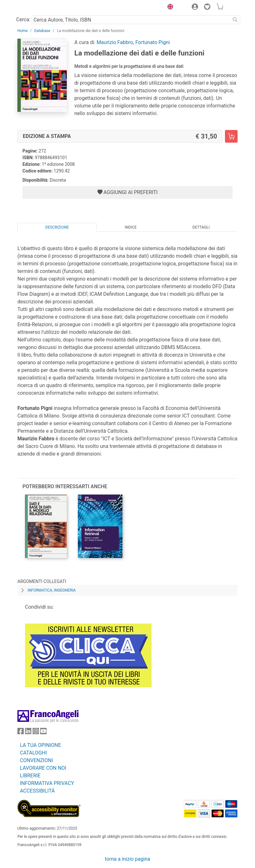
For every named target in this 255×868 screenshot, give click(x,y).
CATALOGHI (33, 753)
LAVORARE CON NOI (43, 768)
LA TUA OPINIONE (40, 745)
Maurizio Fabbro (115, 42)
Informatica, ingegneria (52, 590)
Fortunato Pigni (153, 42)
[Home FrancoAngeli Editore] (39, 8)
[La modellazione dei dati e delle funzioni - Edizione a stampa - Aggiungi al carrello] (231, 136)
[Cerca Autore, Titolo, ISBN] (131, 20)
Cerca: (23, 19)
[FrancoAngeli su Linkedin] (28, 732)
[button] (169, 8)
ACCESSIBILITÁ (37, 791)
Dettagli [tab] (201, 227)
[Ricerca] (235, 20)
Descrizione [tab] (57, 227)
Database (42, 31)
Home (22, 31)
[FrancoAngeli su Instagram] (36, 732)
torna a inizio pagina (127, 859)
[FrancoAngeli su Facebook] (21, 732)
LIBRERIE (30, 776)
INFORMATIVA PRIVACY (47, 783)
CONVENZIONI (36, 760)
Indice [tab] (131, 227)
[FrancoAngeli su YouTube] (43, 732)
